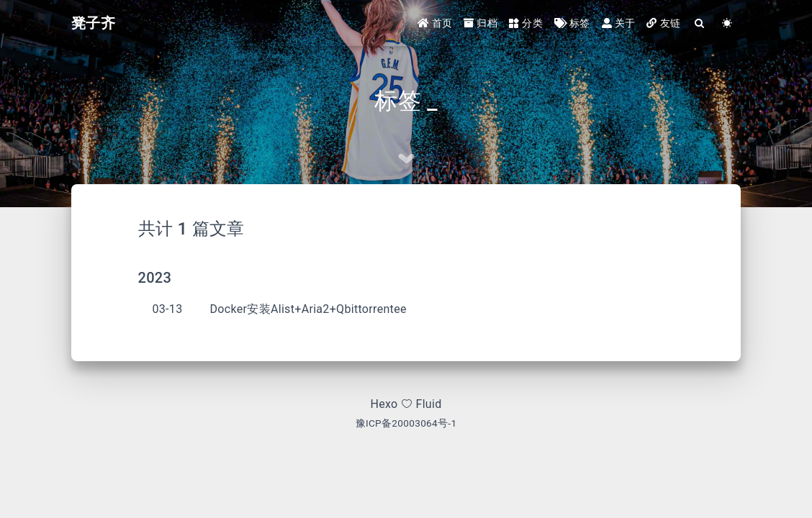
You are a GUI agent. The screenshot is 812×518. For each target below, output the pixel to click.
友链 (663, 23)
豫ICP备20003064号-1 (406, 423)
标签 (572, 23)
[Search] (700, 23)
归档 (481, 23)
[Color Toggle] (727, 23)
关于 (619, 23)
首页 (435, 23)
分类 (526, 23)
